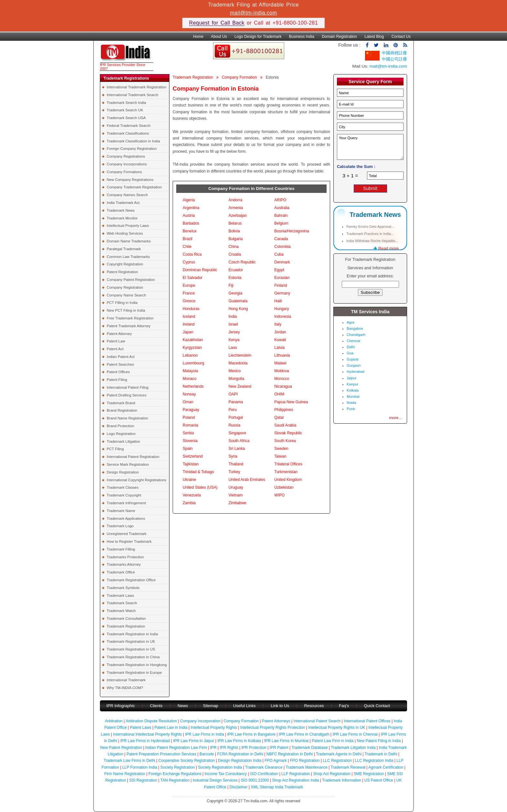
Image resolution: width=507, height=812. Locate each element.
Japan (188, 332)
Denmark (282, 262)
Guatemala (238, 301)
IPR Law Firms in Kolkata (239, 741)
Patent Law (116, 341)
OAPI (233, 394)
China (234, 247)
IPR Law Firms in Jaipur (194, 741)
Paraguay (191, 410)
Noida (351, 403)
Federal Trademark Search (129, 126)
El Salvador (193, 278)
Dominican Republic (200, 270)
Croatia (235, 254)
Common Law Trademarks (128, 257)
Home (198, 37)
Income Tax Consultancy (226, 774)
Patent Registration (122, 272)
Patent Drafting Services (127, 395)
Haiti (278, 301)
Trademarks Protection (125, 557)
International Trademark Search (133, 95)
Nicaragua (283, 386)
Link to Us (280, 706)
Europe (189, 285)
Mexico (235, 371)
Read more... (388, 248)
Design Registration (123, 472)
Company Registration (125, 287)
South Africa (239, 441)
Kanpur (352, 384)
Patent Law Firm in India (333, 741)
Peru (233, 410)
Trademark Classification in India (133, 141)
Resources (314, 706)
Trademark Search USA (126, 118)
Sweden (281, 449)
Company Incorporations (127, 164)
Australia (282, 208)
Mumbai (353, 396)
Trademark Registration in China (133, 657)
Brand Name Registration (127, 418)
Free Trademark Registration (130, 318)
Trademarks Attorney (124, 564)
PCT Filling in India (122, 303)
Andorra (236, 200)
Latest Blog (374, 37)
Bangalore (355, 328)
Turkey (234, 472)
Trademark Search (122, 603)
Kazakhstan (193, 340)
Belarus (235, 223)
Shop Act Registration (332, 774)
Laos (233, 348)
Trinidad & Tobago (198, 472)
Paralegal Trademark (124, 249)
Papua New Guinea (291, 402)
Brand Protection (120, 426)
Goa (350, 353)
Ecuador (236, 270)
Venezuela (192, 495)
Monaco (190, 379)
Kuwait (280, 340)
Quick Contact (377, 706)
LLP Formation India (140, 767)
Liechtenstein (240, 355)
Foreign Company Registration (132, 149)
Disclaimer (239, 787)
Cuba (279, 254)
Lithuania (282, 355)
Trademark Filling (121, 549)
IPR (213, 748)
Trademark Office (121, 572)
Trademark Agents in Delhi (339, 754)
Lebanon (190, 355)
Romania (190, 425)
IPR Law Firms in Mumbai (286, 741)
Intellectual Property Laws (128, 226)
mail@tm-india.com (253, 13)
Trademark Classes (123, 487)
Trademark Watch (121, 611)
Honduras (191, 309)
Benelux (190, 231)
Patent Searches (120, 364)
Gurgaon (354, 365)
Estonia (235, 278)
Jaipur (351, 378)
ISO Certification (264, 774)
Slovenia (190, 441)
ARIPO (280, 200)
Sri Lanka (237, 449)
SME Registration (369, 774)
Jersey (234, 332)
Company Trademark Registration (134, 187)
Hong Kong (238, 309)
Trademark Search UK (125, 110)
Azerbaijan (238, 216)
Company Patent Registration (131, 280)
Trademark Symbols (123, 588)
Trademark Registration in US (131, 649)
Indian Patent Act (121, 357)
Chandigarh (356, 335)
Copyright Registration (125, 264)
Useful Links (245, 706)
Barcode (207, 754)
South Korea (285, 441)
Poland (189, 417)
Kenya (234, 340)
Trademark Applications (126, 518)
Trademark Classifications (128, 133)
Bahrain (281, 216)
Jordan (280, 332)
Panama (236, 402)
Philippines (284, 410)
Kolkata (353, 390)
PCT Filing (115, 449)
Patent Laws (141, 728)
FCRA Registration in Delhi (240, 754)
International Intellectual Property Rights (148, 734)
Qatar (279, 417)
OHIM (279, 394)
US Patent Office (379, 780)
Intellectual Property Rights (214, 728)
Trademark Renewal (348, 767)
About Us (219, 37)
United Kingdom (288, 480)
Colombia (282, 247)
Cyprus (189, 262)
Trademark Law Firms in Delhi (129, 761)
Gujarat (353, 359)
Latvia (279, 348)
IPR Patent (279, 748)
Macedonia (238, 363)
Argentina (191, 208)
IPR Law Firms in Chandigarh (304, 734)
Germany (282, 293)
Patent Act (115, 349)
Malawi (280, 363)
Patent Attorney (119, 334)
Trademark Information (342, 780)
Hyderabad (356, 372)
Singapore (237, 433)
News (183, 706)
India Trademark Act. (124, 203)
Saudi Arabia (285, 425)
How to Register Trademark (129, 541)
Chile (187, 247)
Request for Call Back (217, 23)
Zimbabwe (237, 503)
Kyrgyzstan (192, 348)
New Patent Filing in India (379, 741)
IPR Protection (254, 748)
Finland (280, 285)
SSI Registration (143, 780)
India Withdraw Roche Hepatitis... (372, 241)
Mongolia (237, 379)
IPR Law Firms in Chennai (355, 734)
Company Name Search (126, 295)
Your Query (370, 147)
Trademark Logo (120, 526)
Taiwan (280, 456)
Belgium (281, 223)
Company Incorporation (200, 721)
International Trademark (126, 680)
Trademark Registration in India (132, 634)
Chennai (353, 341)
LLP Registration (296, 774)
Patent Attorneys (276, 721)
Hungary (281, 309)
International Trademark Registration (136, 87)
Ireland (189, 324)
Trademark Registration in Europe (134, 673)
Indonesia (283, 317)
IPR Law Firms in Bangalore (251, 734)
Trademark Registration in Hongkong (137, 665)
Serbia (188, 433)
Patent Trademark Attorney (129, 326)
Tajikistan (191, 464)
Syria (233, 456)
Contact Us (401, 37)
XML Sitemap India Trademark (277, 787)
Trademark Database (309, 748)
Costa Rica (192, 254)
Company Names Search (127, 195)
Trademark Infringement (126, 503)
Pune (351, 409)
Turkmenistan (286, 472)
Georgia (236, 293)
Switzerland (193, 456)
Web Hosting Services (125, 233)
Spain (188, 449)
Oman (188, 402)
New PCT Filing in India (126, 310)
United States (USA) (200, 487)
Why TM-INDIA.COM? (125, 688)
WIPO (279, 495)
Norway (189, 394)
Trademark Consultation (126, 618)
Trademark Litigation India (353, 748)
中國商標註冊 (394, 53)
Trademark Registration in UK (131, 641)
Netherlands (193, 386)
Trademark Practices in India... (370, 234)
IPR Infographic (121, 706)
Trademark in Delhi (381, 754)
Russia (235, 425)
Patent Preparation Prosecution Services (161, 754)
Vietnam (236, 495)
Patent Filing (117, 380)
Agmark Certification (386, 767)
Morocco (282, 379)
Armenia (236, 208)
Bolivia (234, 231)
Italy (278, 324)
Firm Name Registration (125, 774)
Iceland (189, 317)
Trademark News (121, 210)
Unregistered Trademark (127, 534)
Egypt (279, 270)
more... (395, 418)
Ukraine (189, 480)
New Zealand (240, 386)
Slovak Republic (288, 433)
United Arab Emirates (247, 480)
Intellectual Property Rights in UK (337, 728)
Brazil (188, 239)
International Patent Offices (367, 721)
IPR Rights (229, 748)
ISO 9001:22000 (255, 780)
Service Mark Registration (128, 464)
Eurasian (282, 278)
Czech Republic (242, 262)
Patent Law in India (171, 728)
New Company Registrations (130, 180)
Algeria (189, 200)
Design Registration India (240, 761)
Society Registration (178, 767)
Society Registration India (220, 767)
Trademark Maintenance (307, 767)
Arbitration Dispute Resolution (151, 721)
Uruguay (236, 487)
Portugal (236, 417)
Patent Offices (118, 372)
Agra (351, 322)
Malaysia (190, 371)
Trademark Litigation (123, 441)
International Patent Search (317, 721)
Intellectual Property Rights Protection (273, 728)
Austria (189, 216)
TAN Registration (175, 780)
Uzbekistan (284, 487)
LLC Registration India (374, 761)
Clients (156, 706)
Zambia (189, 503)
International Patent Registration (133, 457)
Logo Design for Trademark (258, 37)
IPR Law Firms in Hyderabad (145, 741)
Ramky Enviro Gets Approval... (370, 227)
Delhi (351, 347)
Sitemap (211, 706)
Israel (233, 324)
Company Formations (124, 172)
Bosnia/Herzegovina (291, 231)
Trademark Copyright (124, 495)
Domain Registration (339, 37)
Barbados (191, 223)
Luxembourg (194, 363)
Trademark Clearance (264, 767)
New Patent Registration (121, 748)
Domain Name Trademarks (129, 241)
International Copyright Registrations (136, 480)
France (189, 293)
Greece (189, 301)
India (233, 317)
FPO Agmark (276, 761)
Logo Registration (121, 434)
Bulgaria (236, 239)
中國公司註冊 (394, 59)
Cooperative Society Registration (187, 761)
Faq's (344, 706)
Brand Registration (122, 410)
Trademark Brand (121, 403)
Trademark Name (121, 511)
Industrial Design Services (215, 780)
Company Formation (239, 77)
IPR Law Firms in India (205, 734)
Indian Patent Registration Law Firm (176, 748)
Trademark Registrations (126, 78)
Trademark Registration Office (131, 580)
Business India (302, 37)
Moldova (281, 371)
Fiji (231, 285)
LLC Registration (337, 761)
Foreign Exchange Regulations (175, 774)
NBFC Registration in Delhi (290, 754)
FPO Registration (305, 761)
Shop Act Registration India (296, 780)
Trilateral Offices (288, 464)
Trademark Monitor (122, 218)
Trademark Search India (126, 103)
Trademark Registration (126, 626)
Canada (281, 239)
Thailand (236, 464)
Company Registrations (126, 156)
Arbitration (114, 721)
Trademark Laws (120, 595)
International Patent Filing (128, 387)
